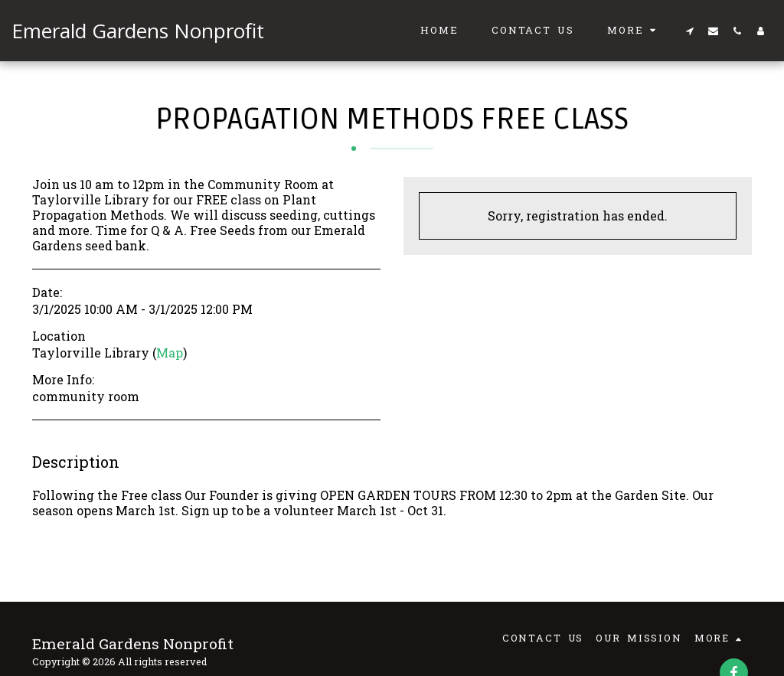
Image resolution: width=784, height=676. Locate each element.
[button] (689, 31)
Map (170, 353)
